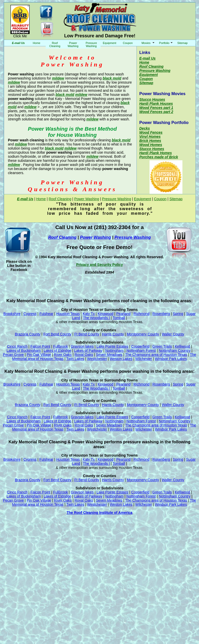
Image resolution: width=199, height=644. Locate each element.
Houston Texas (68, 314)
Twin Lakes (75, 359)
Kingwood (106, 314)
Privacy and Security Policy (100, 265)
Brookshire (12, 314)
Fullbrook (60, 346)
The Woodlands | (96, 318)
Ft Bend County (87, 334)
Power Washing (73, 44)
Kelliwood (182, 346)
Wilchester (144, 359)
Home (37, 43)
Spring (178, 314)
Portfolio (164, 43)
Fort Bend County (57, 334)
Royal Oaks (84, 355)
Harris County (113, 334)
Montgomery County (143, 334)
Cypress (30, 314)
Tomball (119, 318)
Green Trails (162, 346)
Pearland (123, 314)
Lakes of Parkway (88, 351)
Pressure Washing (91, 44)
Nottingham (115, 351)
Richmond (141, 314)
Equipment (110, 43)
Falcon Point (40, 346)
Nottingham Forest (141, 351)
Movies (146, 43)
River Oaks (63, 355)
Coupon (128, 43)
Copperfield (140, 346)
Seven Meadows (109, 355)
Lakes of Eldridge (57, 351)
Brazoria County (28, 334)
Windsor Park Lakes (171, 359)
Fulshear (46, 314)
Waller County (173, 334)
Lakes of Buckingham (24, 351)
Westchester (97, 359)
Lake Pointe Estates (112, 346)
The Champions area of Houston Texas (156, 355)
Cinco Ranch (17, 346)
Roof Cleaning (55, 44)
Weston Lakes (121, 359)
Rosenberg (161, 314)
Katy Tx (89, 314)
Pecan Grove (14, 355)
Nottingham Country (175, 351)
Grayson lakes (82, 346)
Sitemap (182, 43)
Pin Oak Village (39, 355)
